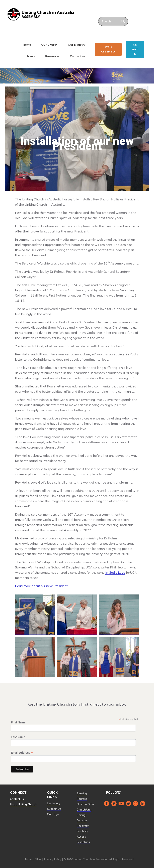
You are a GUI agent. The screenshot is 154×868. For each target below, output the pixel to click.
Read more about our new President (41, 586)
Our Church (49, 45)
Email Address (22, 753)
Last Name (18, 737)
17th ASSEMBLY (108, 49)
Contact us (78, 56)
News (31, 56)
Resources (52, 56)
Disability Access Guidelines (83, 837)
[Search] (123, 21)
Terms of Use (33, 859)
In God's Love (115, 572)
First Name (18, 722)
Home (27, 45)
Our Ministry (77, 45)
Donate (135, 49)
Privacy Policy (52, 859)
